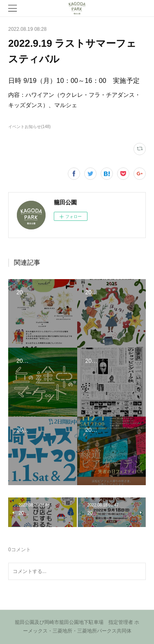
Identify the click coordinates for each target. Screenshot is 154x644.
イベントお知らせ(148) (29, 127)
